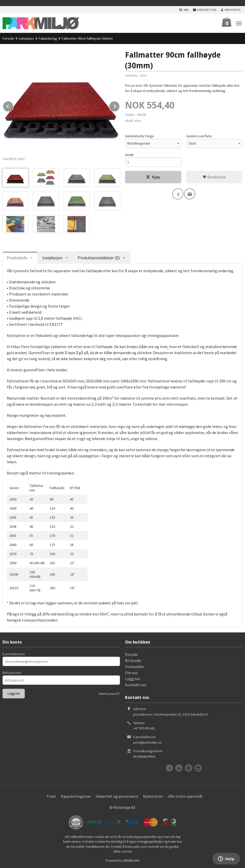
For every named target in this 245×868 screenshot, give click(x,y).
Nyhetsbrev (153, 796)
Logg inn (133, 679)
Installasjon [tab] (53, 258)
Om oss (131, 673)
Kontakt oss (136, 685)
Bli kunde (133, 660)
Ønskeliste (214, 177)
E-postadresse (14, 654)
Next (120, 105)
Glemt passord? (109, 694)
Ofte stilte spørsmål (185, 796)
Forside (8, 38)
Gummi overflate (199, 136)
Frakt (51, 796)
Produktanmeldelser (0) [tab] (99, 258)
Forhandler (135, 667)
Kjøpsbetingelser (76, 796)
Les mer (127, 851)
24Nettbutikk (131, 861)
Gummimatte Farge (140, 136)
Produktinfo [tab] (17, 258)
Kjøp (153, 177)
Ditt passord (12, 673)
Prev (13, 105)
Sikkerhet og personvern (117, 796)
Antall (129, 155)
